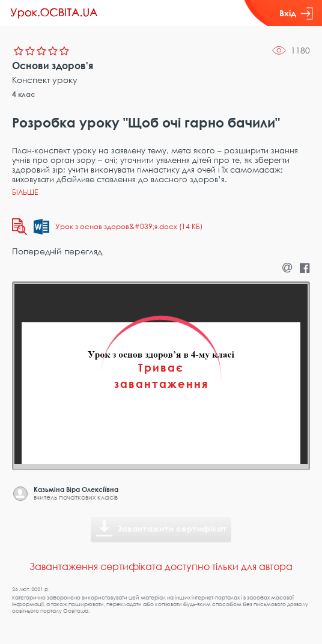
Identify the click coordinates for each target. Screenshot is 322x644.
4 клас (24, 94)
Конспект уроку (45, 80)
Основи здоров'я (53, 66)
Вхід (296, 13)
